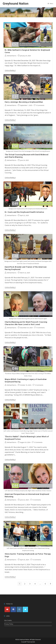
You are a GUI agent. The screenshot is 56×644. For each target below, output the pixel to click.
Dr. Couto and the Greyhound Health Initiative (24, 212)
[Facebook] (13, 609)
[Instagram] (19, 609)
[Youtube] (7, 609)
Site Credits (8, 620)
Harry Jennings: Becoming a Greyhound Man (24, 102)
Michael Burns (12, 56)
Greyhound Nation (16, 4)
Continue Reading (10, 71)
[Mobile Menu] (50, 4)
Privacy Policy (9, 624)
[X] (25, 609)
